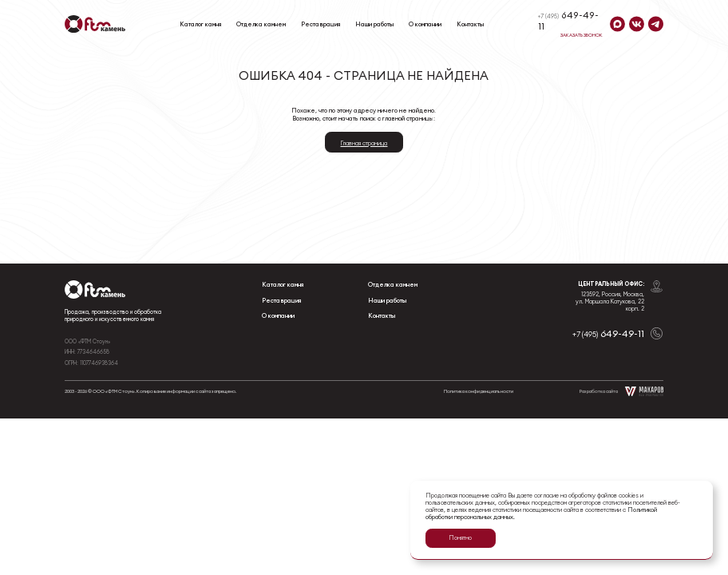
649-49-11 (568, 21)
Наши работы (374, 24)
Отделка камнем (261, 24)
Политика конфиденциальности (479, 391)
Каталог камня (200, 24)
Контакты (470, 24)
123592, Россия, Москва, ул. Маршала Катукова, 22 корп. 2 (610, 301)
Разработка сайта (621, 391)
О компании (425, 24)
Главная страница (364, 143)
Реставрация (320, 24)
